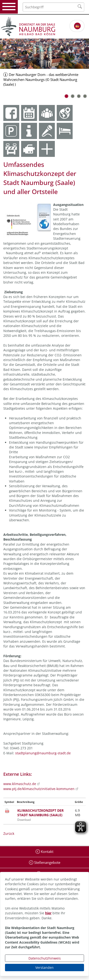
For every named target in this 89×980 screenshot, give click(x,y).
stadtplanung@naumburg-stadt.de (43, 753)
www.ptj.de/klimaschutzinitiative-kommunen (39, 789)
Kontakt (47, 851)
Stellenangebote (47, 862)
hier (48, 913)
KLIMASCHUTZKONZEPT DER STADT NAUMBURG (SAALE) (40, 813)
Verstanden (44, 968)
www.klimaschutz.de (20, 784)
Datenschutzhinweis (45, 958)
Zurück (9, 833)
